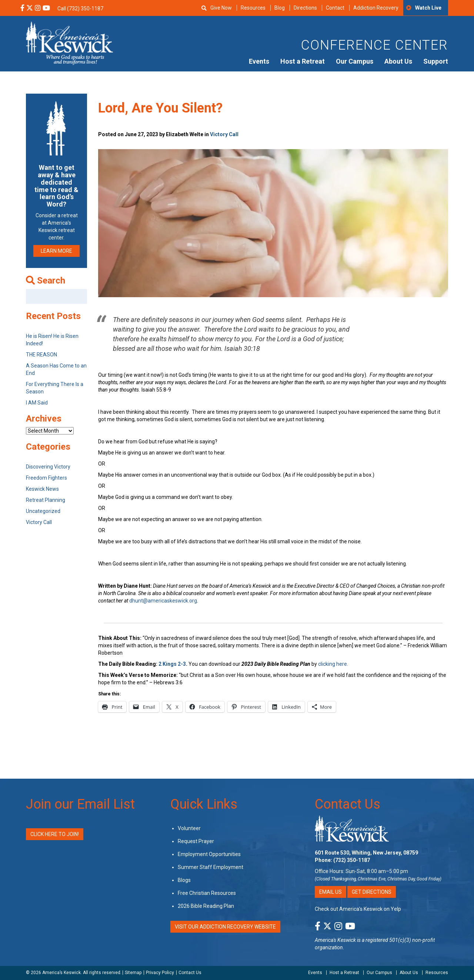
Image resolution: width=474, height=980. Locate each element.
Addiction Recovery (376, 8)
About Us (398, 61)
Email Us (331, 892)
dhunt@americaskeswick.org (163, 601)
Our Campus (355, 61)
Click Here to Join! (55, 834)
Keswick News (42, 489)
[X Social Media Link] (30, 9)
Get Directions (372, 892)
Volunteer (189, 828)
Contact (335, 8)
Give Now (221, 8)
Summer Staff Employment (211, 867)
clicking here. (334, 664)
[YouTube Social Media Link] (46, 9)
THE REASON (41, 355)
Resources (253, 8)
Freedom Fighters (46, 478)
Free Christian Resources (207, 893)
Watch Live (428, 8)
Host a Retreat (303, 61)
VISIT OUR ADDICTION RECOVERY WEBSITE (225, 927)
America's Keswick (335, 940)
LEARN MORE (56, 251)
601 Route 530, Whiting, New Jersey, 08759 (366, 853)
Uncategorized (43, 511)
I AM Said (37, 403)
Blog (280, 8)
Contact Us (348, 804)
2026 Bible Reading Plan (206, 906)
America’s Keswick (61, 973)
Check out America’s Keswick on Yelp (358, 909)
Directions (305, 8)
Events (259, 61)
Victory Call (224, 134)
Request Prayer (196, 841)
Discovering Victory (48, 467)
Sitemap (133, 973)
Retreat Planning (46, 500)
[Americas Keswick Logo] (69, 43)
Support (436, 61)
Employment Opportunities (209, 854)
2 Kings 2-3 (172, 664)
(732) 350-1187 (352, 860)
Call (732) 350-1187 (80, 9)
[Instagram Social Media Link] (38, 9)
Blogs (184, 880)
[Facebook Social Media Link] (22, 9)
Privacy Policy (160, 973)
